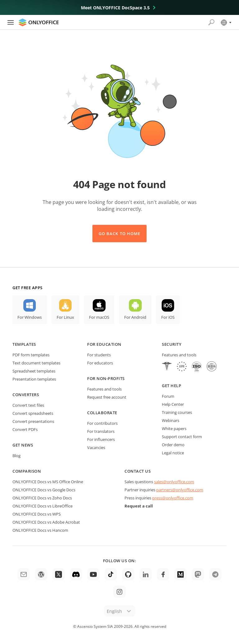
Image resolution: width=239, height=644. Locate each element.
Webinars (171, 420)
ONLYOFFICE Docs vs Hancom (40, 530)
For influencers (101, 439)
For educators (100, 363)
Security (172, 344)
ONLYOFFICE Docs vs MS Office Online (48, 482)
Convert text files (28, 405)
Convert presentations (33, 421)
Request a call (139, 506)
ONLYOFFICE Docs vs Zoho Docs (42, 498)
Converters (26, 395)
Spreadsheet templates (34, 371)
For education (104, 344)
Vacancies (96, 447)
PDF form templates (31, 355)
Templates (24, 344)
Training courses (177, 412)
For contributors (102, 423)
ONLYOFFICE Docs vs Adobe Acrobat (46, 522)
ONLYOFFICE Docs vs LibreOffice (42, 506)
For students (99, 355)
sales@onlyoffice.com (174, 482)
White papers (174, 429)
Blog (16, 456)
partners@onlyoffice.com (180, 490)
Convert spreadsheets (33, 413)
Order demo (173, 445)
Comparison (27, 471)
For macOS (99, 317)
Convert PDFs (25, 429)
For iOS (168, 317)
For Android (135, 317)
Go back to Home (119, 234)
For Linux (65, 317)
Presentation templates (34, 379)
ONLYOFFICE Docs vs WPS (37, 514)
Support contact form (182, 437)
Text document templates (36, 363)
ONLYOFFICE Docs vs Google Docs (44, 490)
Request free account (107, 397)
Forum (168, 396)
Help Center (173, 404)
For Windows (30, 317)
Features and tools (104, 389)
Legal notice (173, 453)
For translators (101, 431)
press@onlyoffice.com (173, 498)
